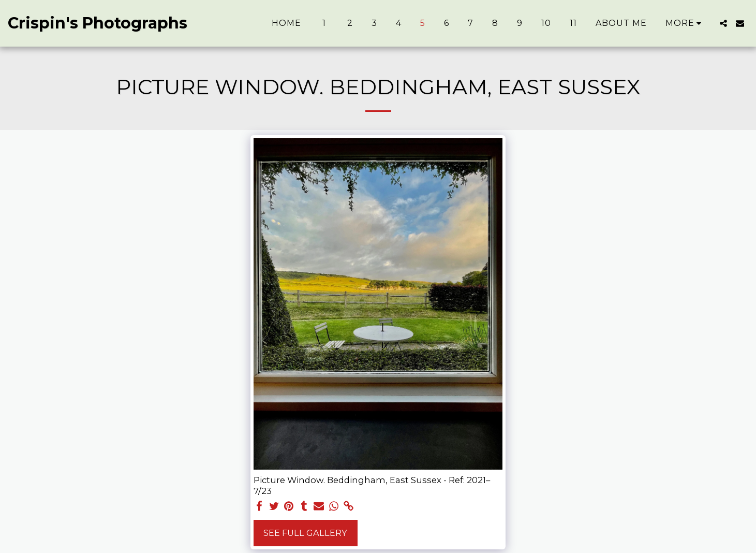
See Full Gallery (305, 533)
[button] (723, 23)
